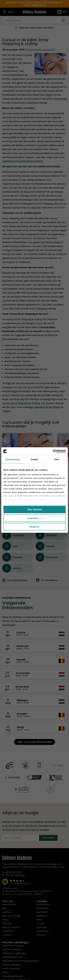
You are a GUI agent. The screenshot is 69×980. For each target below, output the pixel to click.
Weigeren (34, 527)
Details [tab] (35, 459)
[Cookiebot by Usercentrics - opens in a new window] (53, 451)
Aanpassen (35, 518)
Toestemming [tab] (12, 459)
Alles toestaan (35, 509)
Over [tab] (57, 459)
